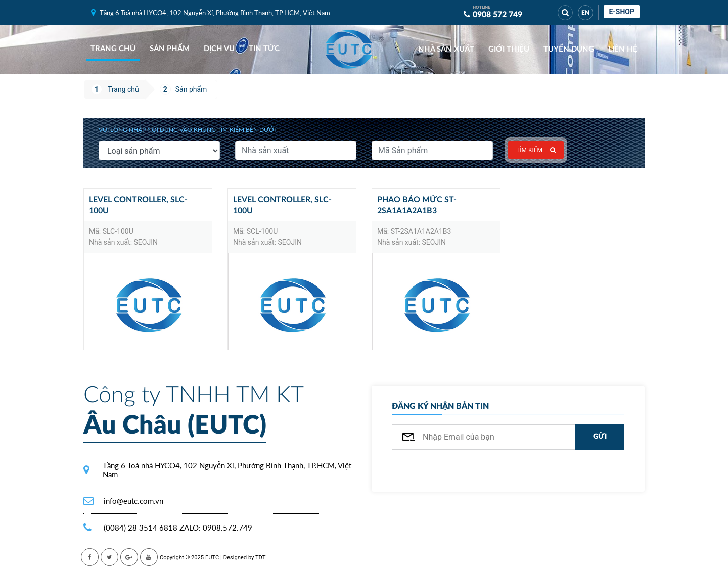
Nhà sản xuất (446, 49)
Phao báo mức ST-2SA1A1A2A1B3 (417, 205)
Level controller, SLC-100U (138, 205)
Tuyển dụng (569, 49)
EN (585, 13)
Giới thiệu (509, 49)
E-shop (622, 12)
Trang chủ (113, 49)
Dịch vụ (219, 49)
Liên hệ (623, 49)
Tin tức (264, 49)
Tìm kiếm (536, 150)
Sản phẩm (170, 49)
